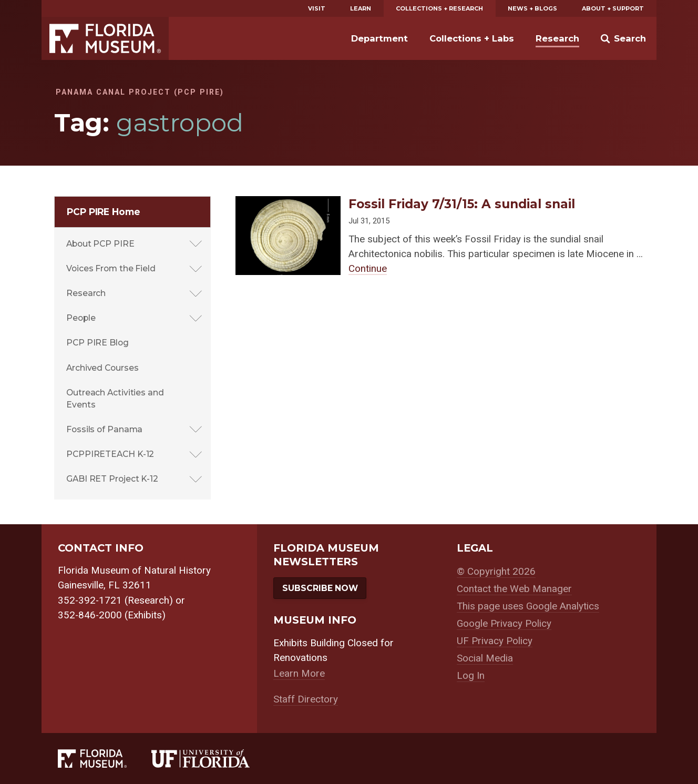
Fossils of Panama (104, 429)
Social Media (485, 658)
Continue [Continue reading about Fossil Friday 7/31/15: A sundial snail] (368, 269)
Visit (317, 8)
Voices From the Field (111, 268)
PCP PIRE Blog (97, 343)
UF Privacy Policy (495, 641)
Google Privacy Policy (504, 624)
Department (379, 38)
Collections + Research (439, 8)
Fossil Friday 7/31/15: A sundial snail (462, 204)
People (81, 318)
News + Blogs (532, 8)
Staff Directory (306, 699)
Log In (471, 676)
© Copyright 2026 (496, 572)
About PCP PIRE (100, 244)
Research (557, 38)
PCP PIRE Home (104, 212)
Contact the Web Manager (514, 589)
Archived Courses (102, 368)
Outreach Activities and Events (115, 399)
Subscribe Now (320, 588)
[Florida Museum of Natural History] (105, 758)
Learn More (299, 674)
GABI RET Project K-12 (112, 479)
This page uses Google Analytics (528, 606)
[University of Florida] (213, 758)
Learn (361, 8)
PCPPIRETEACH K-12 (110, 454)
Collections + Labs (472, 38)
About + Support (613, 8)
